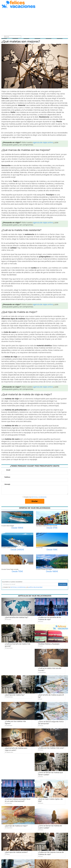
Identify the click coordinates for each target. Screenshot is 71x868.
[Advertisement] (35, 22)
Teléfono (7, 477)
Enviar (35, 501)
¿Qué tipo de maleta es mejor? (16, 826)
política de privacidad (35, 587)
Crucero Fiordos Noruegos (44, 569)
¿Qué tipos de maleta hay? (15, 695)
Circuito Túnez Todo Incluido (10, 569)
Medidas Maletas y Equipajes (49, 644)
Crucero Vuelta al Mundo (9, 547)
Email (8, 470)
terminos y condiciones (18, 587)
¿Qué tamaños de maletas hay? (17, 617)
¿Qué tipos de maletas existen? (16, 852)
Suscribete (63, 584)
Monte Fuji (39, 547)
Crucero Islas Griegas (8, 526)
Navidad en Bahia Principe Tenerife (47, 526)
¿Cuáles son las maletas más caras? (51, 748)
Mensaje (7, 484)
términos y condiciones (39, 497)
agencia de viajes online (43, 142)
